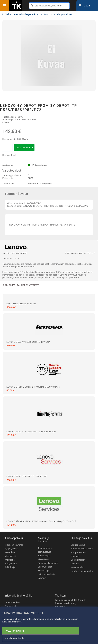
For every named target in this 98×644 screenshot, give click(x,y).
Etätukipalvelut (78, 545)
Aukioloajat (10, 567)
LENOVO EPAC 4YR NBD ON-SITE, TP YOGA (28, 342)
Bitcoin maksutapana (48, 563)
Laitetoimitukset (12, 602)
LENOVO (7, 122)
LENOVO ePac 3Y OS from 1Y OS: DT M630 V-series (33, 387)
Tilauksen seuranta (14, 545)
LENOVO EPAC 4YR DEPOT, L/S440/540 (27, 476)
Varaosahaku (77, 567)
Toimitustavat (44, 552)
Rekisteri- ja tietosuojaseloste (46, 572)
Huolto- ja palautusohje (82, 571)
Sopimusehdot (45, 567)
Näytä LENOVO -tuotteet (15, 253)
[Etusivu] (17, 10)
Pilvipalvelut (10, 606)
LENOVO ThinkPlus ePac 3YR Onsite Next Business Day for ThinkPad (41, 521)
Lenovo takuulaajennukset (56, 14)
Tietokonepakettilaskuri (82, 549)
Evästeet (42, 578)
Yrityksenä (10, 560)
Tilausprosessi (45, 548)
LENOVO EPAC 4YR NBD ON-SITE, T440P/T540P (31, 432)
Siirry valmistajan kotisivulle (80, 253)
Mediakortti (10, 556)
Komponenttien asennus (78, 554)
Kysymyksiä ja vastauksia (11, 551)
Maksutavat (43, 559)
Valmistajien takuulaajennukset (20, 14)
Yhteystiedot (11, 564)
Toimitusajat (44, 556)
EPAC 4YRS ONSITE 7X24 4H (21, 304)
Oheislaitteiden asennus (78, 562)
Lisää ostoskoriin (24, 148)
